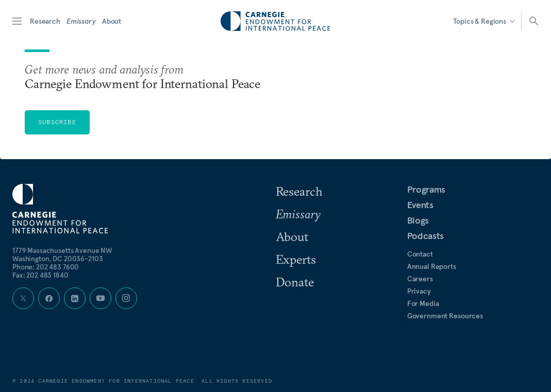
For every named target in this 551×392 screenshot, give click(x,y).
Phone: (46, 267)
